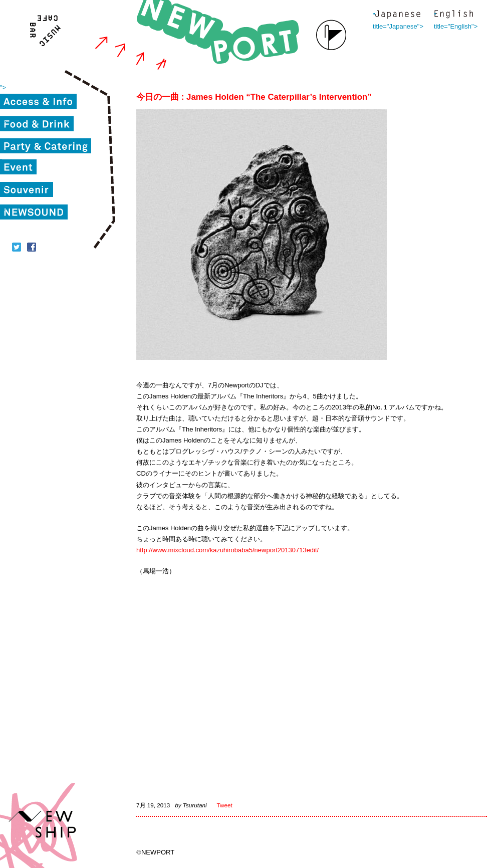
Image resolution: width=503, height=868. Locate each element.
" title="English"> (453, 15)
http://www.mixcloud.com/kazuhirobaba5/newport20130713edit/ (227, 550)
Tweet (225, 805)
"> (3, 87)
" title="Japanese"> (398, 15)
